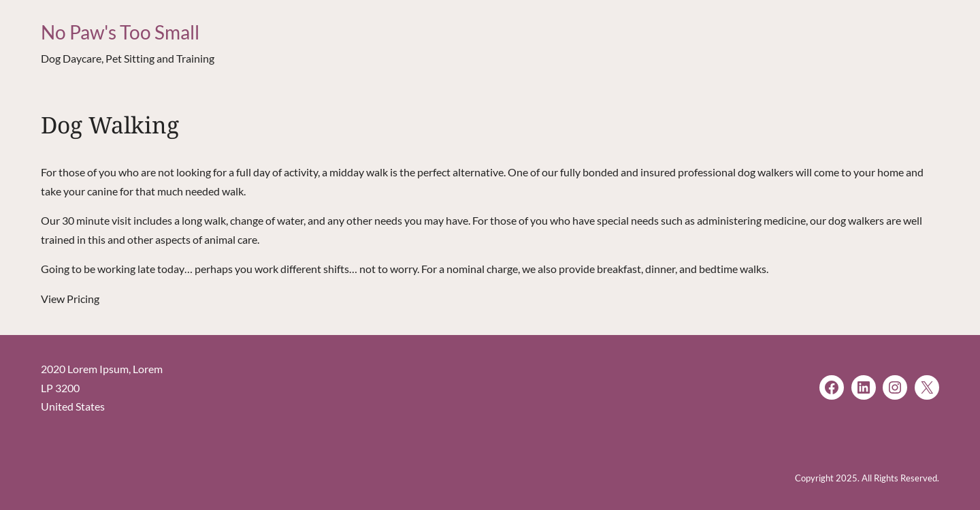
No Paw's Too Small (120, 32)
